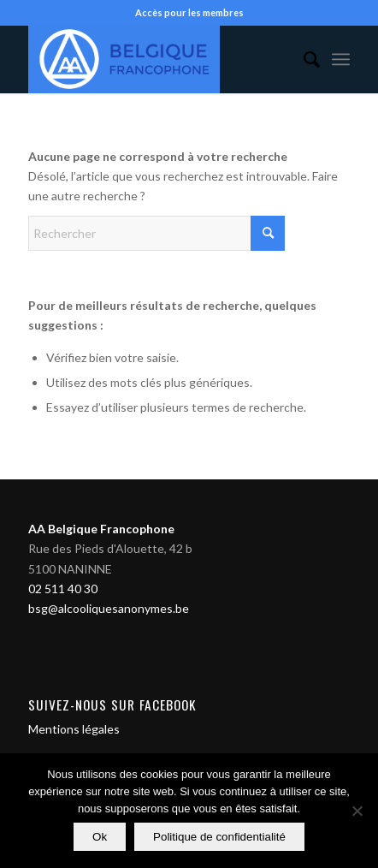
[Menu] (341, 59)
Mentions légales (74, 729)
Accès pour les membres (189, 12)
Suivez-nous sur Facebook (112, 705)
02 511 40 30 (63, 589)
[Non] (357, 811)
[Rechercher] (303, 59)
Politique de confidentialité (219, 837)
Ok (100, 837)
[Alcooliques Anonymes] (157, 59)
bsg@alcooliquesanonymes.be (109, 608)
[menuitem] (303, 59)
